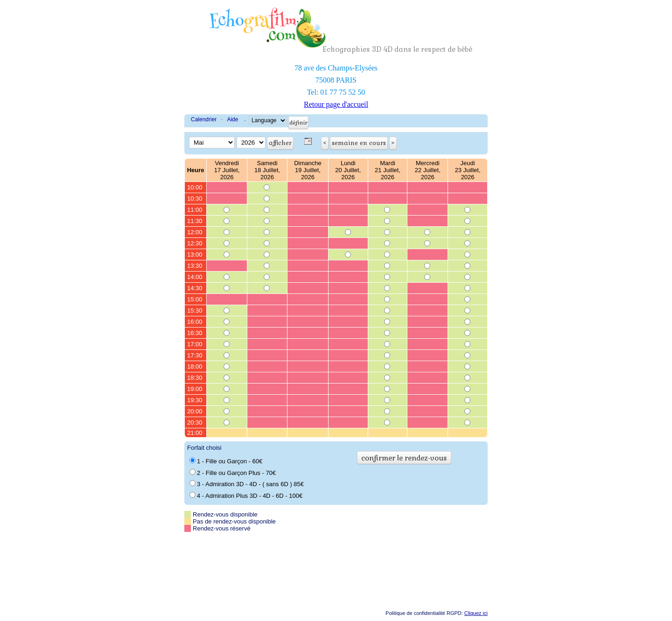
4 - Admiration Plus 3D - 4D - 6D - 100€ (246, 495)
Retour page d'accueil (336, 104)
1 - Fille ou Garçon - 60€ (226, 461)
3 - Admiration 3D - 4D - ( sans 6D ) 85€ (247, 484)
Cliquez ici (476, 613)
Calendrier (204, 119)
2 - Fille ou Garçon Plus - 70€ (233, 473)
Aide (232, 119)
